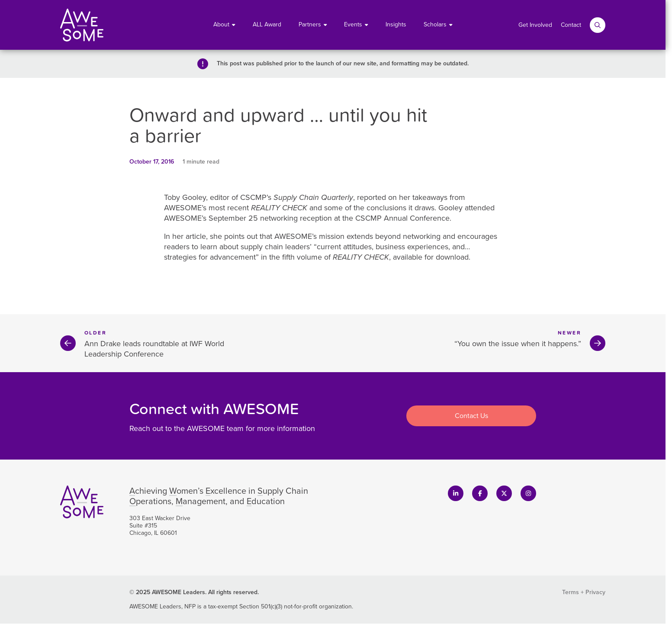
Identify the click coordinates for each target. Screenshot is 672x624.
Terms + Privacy (584, 592)
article (196, 236)
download (452, 257)
